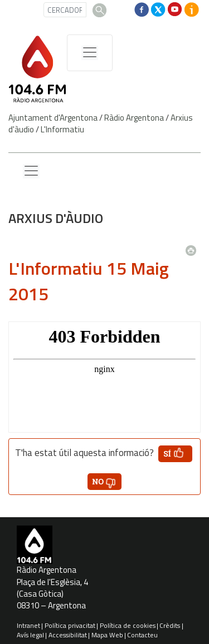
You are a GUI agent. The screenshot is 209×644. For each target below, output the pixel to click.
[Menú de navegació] (90, 53)
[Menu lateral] (31, 171)
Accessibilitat (68, 635)
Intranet (28, 625)
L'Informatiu (62, 129)
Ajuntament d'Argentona (53, 118)
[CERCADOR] (65, 10)
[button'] (175, 454)
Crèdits (170, 625)
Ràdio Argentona (134, 118)
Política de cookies (128, 625)
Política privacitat (70, 625)
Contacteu (142, 635)
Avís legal (30, 635)
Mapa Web (107, 635)
